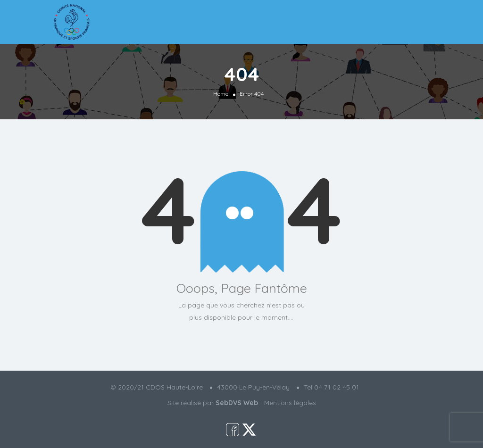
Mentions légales (290, 403)
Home (221, 93)
